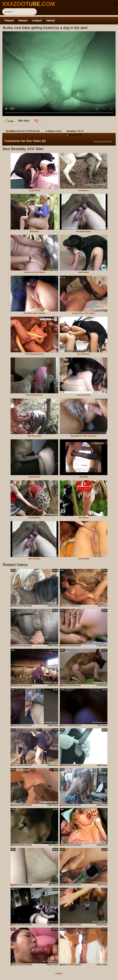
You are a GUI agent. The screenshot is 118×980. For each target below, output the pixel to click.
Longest (37, 20)
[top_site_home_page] (25, 4)
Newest (23, 20)
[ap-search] (20, 12)
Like (9, 119)
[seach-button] (115, 3)
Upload (51, 20)
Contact (59, 974)
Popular (9, 20)
